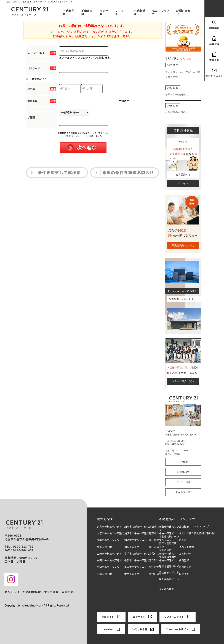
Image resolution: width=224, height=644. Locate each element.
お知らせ (184, 540)
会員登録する (183, 175)
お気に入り (185, 567)
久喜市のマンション (108, 540)
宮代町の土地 (157, 574)
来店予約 (214, 57)
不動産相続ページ (169, 537)
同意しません (94, 136)
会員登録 (214, 41)
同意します (73, 136)
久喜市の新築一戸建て (109, 527)
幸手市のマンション (135, 567)
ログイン (183, 183)
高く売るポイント (169, 572)
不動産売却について (183, 245)
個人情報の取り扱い (205, 533)
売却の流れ (165, 550)
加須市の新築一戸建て (137, 527)
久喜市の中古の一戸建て (111, 533)
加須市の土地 (132, 547)
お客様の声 (183, 472)
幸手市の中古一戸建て (137, 560)
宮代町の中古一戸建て (162, 560)
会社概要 (183, 462)
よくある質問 (167, 589)
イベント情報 (183, 482)
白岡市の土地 (104, 574)
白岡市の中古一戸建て (109, 560)
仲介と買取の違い (169, 566)
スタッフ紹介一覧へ (183, 381)
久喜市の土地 (104, 547)
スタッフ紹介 (186, 533)
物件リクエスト (214, 73)
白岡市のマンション (108, 567)
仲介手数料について (169, 581)
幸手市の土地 (132, 574)
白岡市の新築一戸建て (109, 554)
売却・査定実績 (168, 543)
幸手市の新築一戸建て (137, 554)
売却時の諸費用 (168, 557)
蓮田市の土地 (157, 547)
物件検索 (214, 25)
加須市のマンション (135, 540)
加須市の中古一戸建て (137, 533)
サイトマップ (183, 492)
